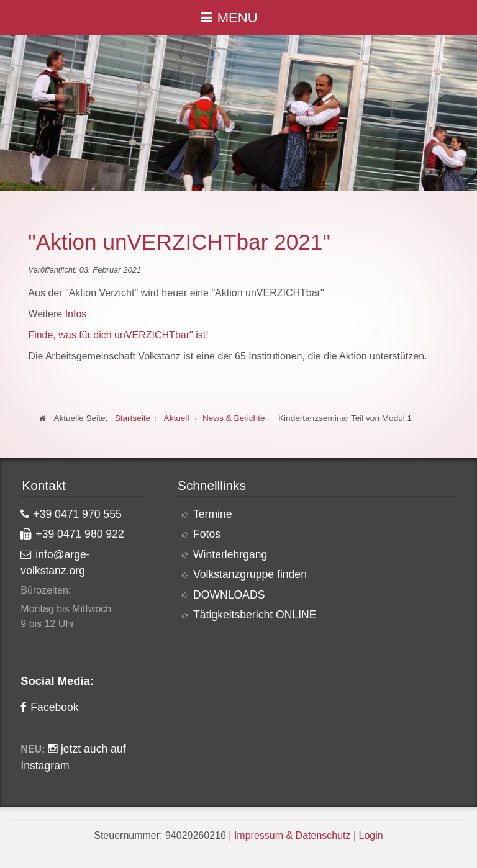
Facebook (54, 707)
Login (371, 835)
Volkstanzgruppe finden (250, 574)
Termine (213, 514)
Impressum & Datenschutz (293, 835)
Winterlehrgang (230, 554)
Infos (76, 314)
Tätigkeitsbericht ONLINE (255, 615)
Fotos (207, 534)
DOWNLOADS (229, 595)
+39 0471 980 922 (79, 534)
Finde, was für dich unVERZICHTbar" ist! (118, 335)
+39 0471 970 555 (77, 514)
